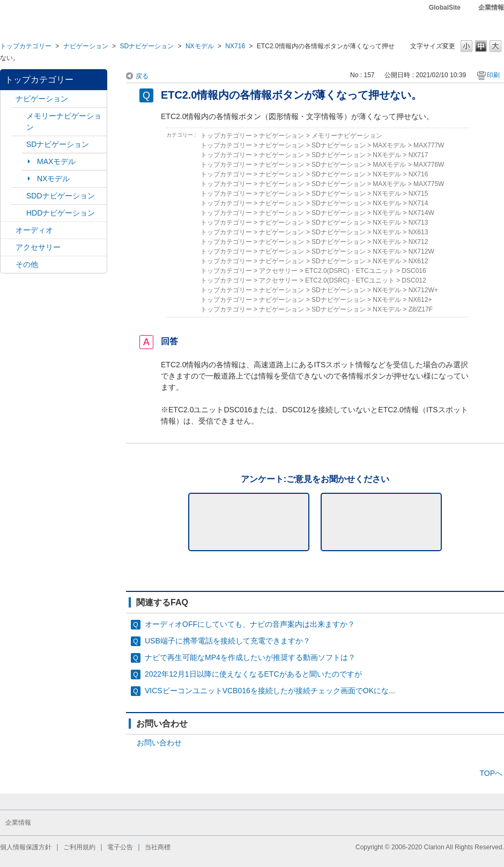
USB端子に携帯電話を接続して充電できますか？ (228, 641)
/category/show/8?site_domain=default (19, 213)
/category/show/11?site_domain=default (8, 265)
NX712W (421, 251)
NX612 (418, 261)
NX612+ (420, 300)
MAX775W (429, 184)
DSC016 (414, 271)
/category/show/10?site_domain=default (8, 247)
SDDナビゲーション (61, 196)
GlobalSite (445, 8)
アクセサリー (38, 247)
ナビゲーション (86, 46)
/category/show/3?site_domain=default (19, 144)
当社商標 (158, 847)
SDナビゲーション (147, 46)
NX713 (418, 223)
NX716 (235, 46)
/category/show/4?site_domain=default (8, 230)
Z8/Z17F (421, 309)
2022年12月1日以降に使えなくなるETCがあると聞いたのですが (253, 674)
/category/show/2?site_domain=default (8, 99)
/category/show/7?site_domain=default (19, 116)
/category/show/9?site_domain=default (19, 196)
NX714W (421, 213)
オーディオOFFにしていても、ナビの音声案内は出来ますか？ (250, 624)
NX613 (418, 232)
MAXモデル (56, 161)
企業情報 (491, 8)
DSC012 (414, 280)
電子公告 (120, 847)
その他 (27, 264)
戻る (142, 76)
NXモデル (200, 46)
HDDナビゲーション (61, 213)
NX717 (418, 155)
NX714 (418, 203)
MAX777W (429, 145)
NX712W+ (423, 290)
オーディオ (34, 230)
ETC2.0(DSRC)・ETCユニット (350, 271)
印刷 (493, 75)
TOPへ (491, 773)
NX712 (418, 242)
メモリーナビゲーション (64, 121)
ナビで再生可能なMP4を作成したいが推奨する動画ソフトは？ (250, 657)
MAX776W (429, 165)
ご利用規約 (79, 847)
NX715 (418, 194)
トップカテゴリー (26, 46)
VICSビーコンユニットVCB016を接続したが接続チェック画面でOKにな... (270, 691)
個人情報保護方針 (26, 847)
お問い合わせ (159, 743)
